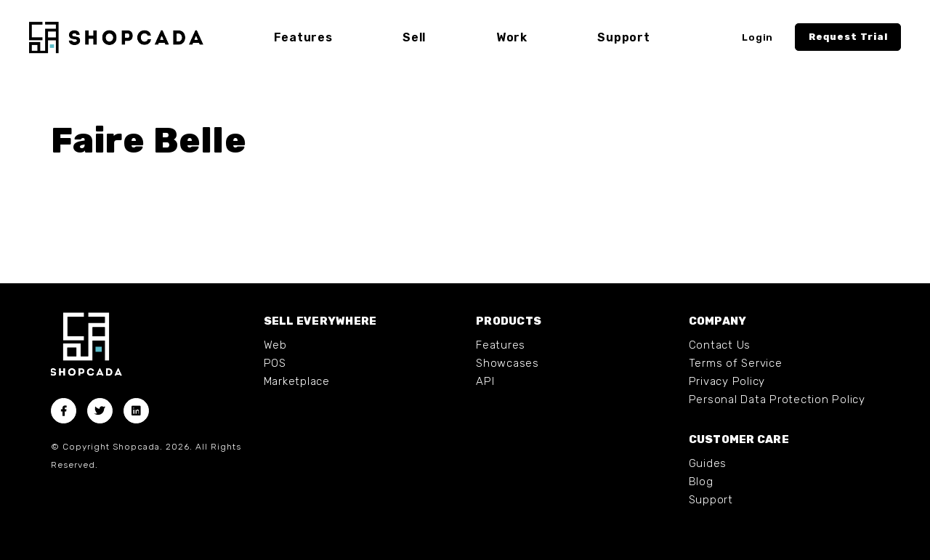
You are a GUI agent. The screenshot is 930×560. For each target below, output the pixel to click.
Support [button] (623, 37)
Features (501, 345)
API (485, 381)
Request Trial (848, 37)
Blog (701, 482)
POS (275, 363)
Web (275, 345)
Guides (708, 463)
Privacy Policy (727, 381)
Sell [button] (414, 37)
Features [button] (303, 37)
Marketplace (297, 381)
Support (711, 500)
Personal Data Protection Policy (777, 399)
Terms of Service (736, 363)
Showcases (508, 363)
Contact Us (720, 345)
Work (512, 37)
